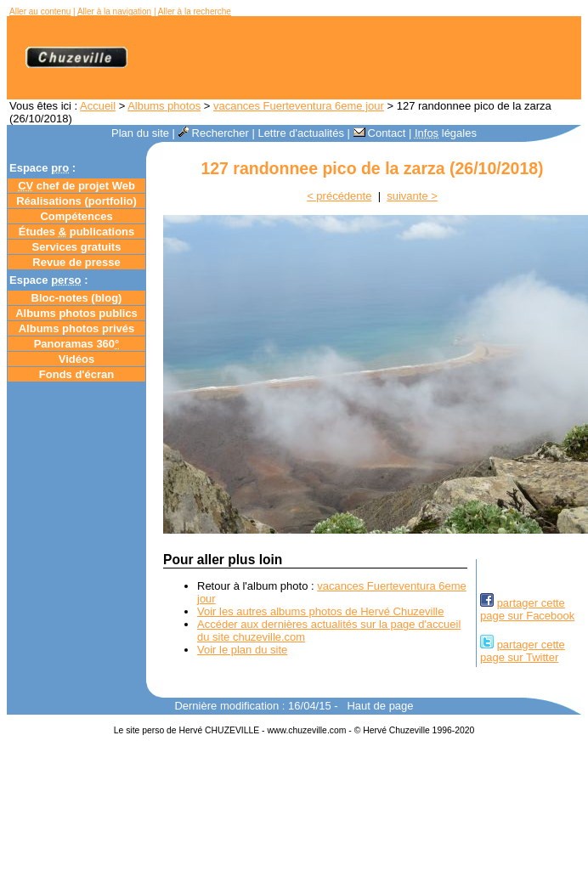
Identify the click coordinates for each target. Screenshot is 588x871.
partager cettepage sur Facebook (527, 609)
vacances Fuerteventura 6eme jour (299, 106)
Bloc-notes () (77, 298)
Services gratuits (77, 247)
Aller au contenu (40, 11)
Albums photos (164, 106)
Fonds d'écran (76, 374)
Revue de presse (76, 262)
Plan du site (140, 133)
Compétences (76, 216)
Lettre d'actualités (301, 133)
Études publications (77, 232)
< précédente (339, 196)
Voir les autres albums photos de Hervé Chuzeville (320, 611)
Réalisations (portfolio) (76, 201)
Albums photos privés (77, 328)
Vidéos (76, 359)
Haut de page (380, 706)
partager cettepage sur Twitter (523, 651)
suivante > (412, 196)
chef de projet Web (76, 186)
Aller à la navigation (114, 11)
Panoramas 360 (77, 344)
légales (446, 133)
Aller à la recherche (195, 11)
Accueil (98, 106)
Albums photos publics (76, 313)
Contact (380, 133)
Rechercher (214, 133)
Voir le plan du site (242, 650)
